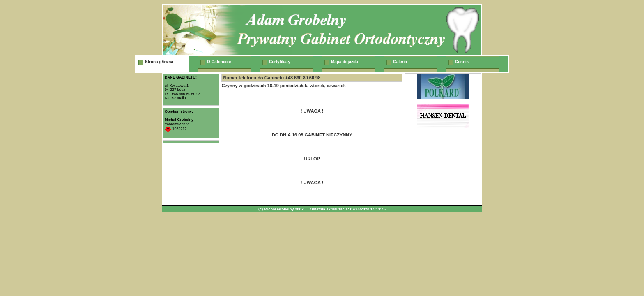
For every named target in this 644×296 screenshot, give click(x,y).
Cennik (462, 62)
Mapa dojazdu (345, 62)
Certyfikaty (280, 62)
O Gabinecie (219, 62)
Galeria (400, 62)
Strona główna (159, 62)
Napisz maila (175, 98)
